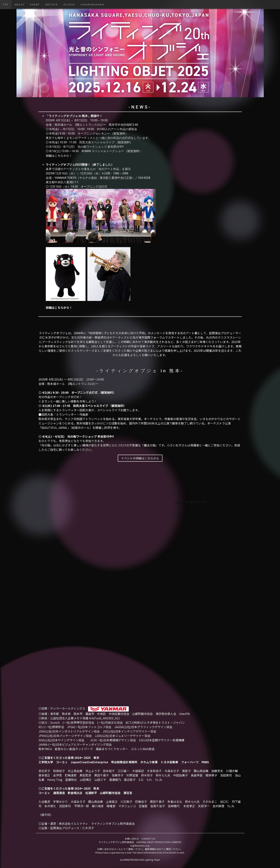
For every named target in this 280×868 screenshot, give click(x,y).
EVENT (35, 4)
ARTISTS (52, 4)
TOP (6, 4)
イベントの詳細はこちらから (140, 458)
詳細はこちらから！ (59, 156)
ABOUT (20, 4)
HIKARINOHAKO (93, 4)
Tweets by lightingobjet (191, 502)
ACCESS (69, 4)
